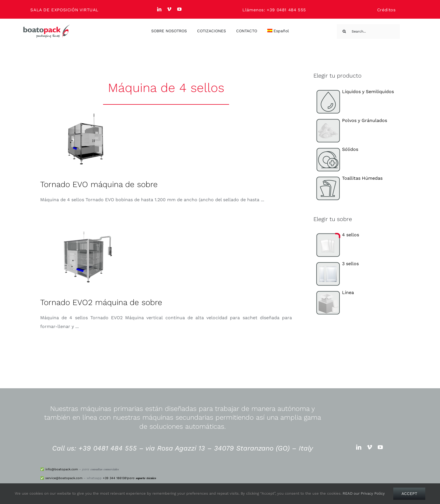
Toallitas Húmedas (348, 178)
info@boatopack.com (62, 469)
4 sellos (336, 235)
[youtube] (180, 9)
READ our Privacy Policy (364, 493)
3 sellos (336, 264)
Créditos (386, 10)
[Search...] (368, 31)
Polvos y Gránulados (350, 120)
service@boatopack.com (64, 478)
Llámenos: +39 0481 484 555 (274, 10)
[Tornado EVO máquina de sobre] (86, 139)
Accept (409, 494)
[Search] (344, 31)
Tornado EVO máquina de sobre (99, 184)
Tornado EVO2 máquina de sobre (101, 302)
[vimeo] (169, 9)
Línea (334, 292)
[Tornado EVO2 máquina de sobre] (86, 257)
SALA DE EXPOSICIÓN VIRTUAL (64, 10)
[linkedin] (159, 9)
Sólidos (336, 149)
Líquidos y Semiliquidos (354, 92)
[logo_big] (47, 26)
